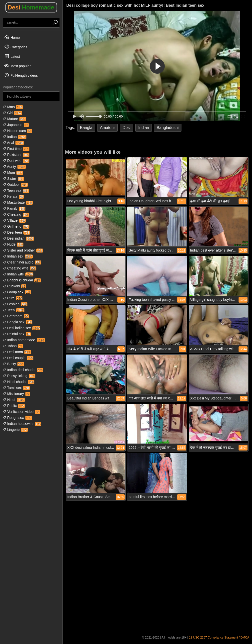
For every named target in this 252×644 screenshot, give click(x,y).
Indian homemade (24, 340)
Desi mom (17, 352)
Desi (31, 7)
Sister (13, 179)
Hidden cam (17, 131)
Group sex (17, 292)
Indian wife (18, 274)
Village (14, 220)
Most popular (17, 66)
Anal (13, 143)
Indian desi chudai (23, 370)
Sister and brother (23, 250)
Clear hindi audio (22, 262)
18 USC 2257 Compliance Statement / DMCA (219, 638)
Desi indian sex (22, 328)
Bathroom (16, 316)
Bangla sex (18, 322)
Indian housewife (22, 424)
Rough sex (17, 418)
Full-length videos (21, 75)
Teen (14, 310)
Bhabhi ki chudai (22, 280)
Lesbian (15, 304)
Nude (13, 244)
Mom (13, 173)
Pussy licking (19, 376)
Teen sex (16, 191)
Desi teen (16, 232)
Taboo (13, 346)
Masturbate (18, 202)
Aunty (14, 167)
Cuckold (14, 286)
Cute (13, 298)
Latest (12, 56)
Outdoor (15, 185)
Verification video (21, 412)
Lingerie (15, 430)
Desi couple (18, 358)
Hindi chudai (19, 382)
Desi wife (16, 161)
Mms (13, 107)
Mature (14, 119)
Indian (15, 137)
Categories (16, 47)
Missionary (16, 394)
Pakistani (16, 155)
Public (14, 406)
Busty (13, 364)
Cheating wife (20, 268)
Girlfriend (16, 226)
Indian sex (18, 256)
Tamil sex (16, 388)
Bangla (86, 128)
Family (14, 208)
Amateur (107, 128)
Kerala (13, 196)
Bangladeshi (168, 128)
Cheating (16, 214)
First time (16, 149)
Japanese (16, 125)
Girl (12, 113)
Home (12, 37)
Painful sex (17, 334)
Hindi (14, 400)
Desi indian (18, 238)
